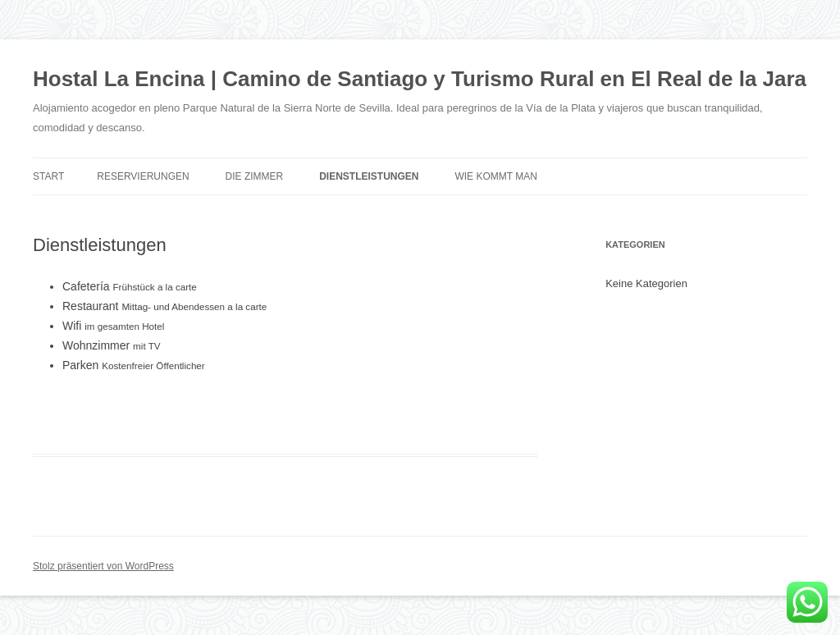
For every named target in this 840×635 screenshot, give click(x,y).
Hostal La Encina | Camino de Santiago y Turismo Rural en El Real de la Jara (420, 79)
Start (48, 176)
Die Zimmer (255, 176)
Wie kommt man (495, 176)
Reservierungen (143, 176)
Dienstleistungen (369, 176)
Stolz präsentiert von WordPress (103, 566)
